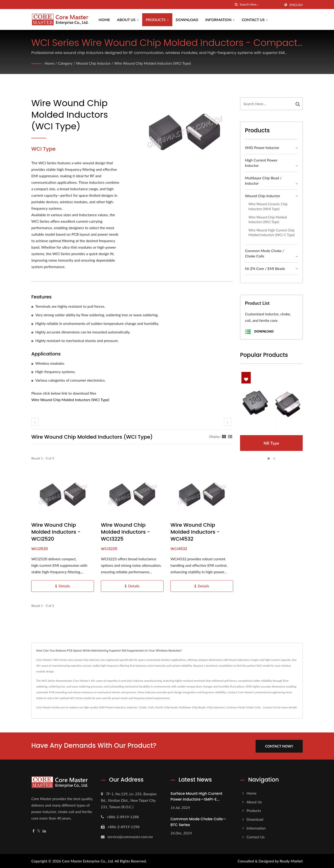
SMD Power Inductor (262, 147)
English (296, 5)
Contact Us (255, 20)
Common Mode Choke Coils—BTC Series (198, 821)
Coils (151, 707)
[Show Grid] (224, 436)
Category (65, 63)
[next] (228, 422)
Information (220, 20)
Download (187, 20)
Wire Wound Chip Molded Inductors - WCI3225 (125, 532)
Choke (143, 707)
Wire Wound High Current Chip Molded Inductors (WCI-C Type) (272, 233)
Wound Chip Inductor (94, 63)
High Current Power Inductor (261, 163)
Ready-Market (291, 860)
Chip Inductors (216, 707)
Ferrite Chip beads (166, 707)
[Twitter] (39, 831)
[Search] (260, 5)
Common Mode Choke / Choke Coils (265, 253)
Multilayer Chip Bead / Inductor (263, 181)
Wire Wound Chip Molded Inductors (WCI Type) (154, 63)
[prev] (35, 422)
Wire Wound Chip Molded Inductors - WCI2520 (56, 532)
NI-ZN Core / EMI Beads (265, 268)
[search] (236, 5)
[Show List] (230, 436)
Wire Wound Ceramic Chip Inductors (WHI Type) (268, 206)
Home (104, 20)
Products (157, 20)
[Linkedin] (44, 831)
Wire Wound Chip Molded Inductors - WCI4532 (195, 532)
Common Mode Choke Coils (243, 707)
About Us (128, 20)
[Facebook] (34, 831)
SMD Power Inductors (112, 707)
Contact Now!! (280, 746)
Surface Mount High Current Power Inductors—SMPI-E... (196, 796)
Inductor (132, 707)
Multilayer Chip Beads (192, 707)
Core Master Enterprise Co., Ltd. (88, 860)
